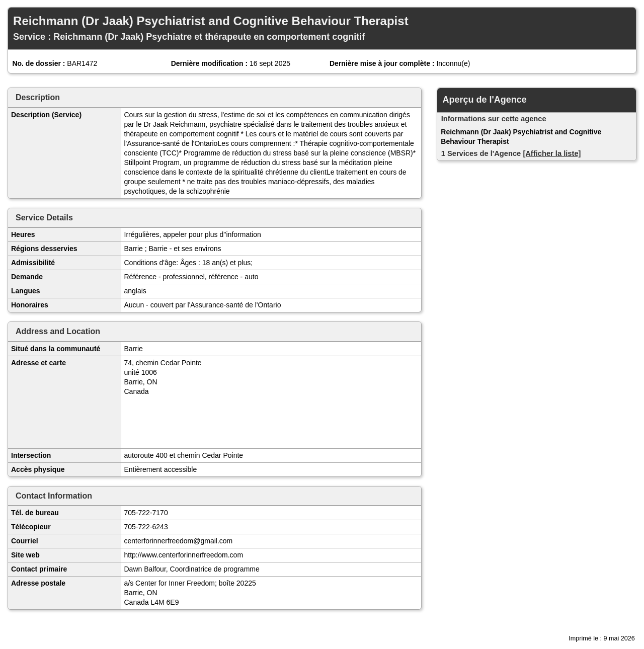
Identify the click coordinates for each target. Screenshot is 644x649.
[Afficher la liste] (552, 153)
